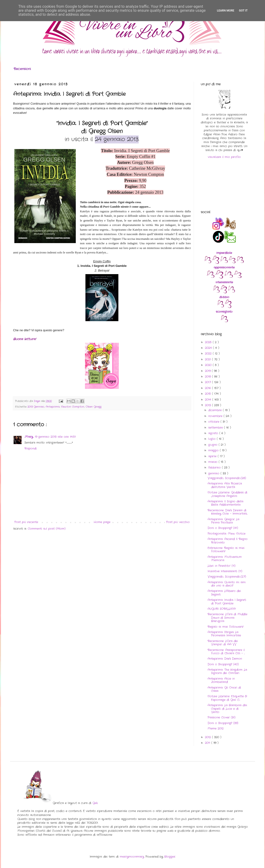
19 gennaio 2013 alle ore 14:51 (55, 437)
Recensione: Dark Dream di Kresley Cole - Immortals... (228, 512)
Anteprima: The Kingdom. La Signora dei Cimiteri (227, 671)
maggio (214, 450)
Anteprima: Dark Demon (225, 659)
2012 (209, 737)
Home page (102, 522)
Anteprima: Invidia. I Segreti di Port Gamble (227, 602)
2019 (208, 371)
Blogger (170, 857)
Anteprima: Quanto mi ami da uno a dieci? (227, 584)
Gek (95, 803)
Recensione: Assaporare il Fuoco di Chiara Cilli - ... (226, 652)
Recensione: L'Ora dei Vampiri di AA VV (223, 643)
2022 (209, 353)
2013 (209, 405)
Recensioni (22, 69)
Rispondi (31, 448)
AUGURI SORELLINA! (222, 609)
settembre (216, 428)
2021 (209, 359)
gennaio (214, 473)
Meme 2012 (216, 728)
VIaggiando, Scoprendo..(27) (227, 577)
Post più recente (26, 522)
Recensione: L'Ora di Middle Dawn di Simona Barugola (227, 618)
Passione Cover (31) (221, 717)
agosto (214, 433)
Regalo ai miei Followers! (226, 627)
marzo (213, 462)
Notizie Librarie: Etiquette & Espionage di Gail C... (227, 698)
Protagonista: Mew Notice (227, 534)
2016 (209, 388)
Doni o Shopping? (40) (223, 664)
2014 (209, 400)
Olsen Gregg (94, 407)
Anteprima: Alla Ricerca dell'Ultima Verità (225, 485)
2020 (209, 365)
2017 (209, 382)
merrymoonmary (132, 857)
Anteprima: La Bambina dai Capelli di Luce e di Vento (227, 709)
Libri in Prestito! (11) (221, 566)
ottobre (214, 422)
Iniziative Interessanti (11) (225, 571)
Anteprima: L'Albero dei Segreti (224, 593)
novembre (216, 416)
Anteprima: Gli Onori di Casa (224, 689)
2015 (209, 394)
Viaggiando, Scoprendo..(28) (227, 478)
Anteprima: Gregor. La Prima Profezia (223, 521)
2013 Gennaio (36, 407)
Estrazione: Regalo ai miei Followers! (226, 550)
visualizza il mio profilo (224, 157)
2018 (209, 377)
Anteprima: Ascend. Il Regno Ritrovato (228, 541)
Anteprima (53, 407)
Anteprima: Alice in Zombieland (221, 680)
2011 (208, 743)
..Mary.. (29, 437)
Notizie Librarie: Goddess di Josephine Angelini (227, 494)
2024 (209, 348)
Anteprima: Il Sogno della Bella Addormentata (225, 503)
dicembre (216, 410)
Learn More (226, 11)
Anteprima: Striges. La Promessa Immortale (224, 634)
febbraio (215, 468)
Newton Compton (73, 407)
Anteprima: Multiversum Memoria (225, 558)
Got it (243, 11)
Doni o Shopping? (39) (223, 723)
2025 (209, 342)
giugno (213, 445)
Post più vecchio (178, 522)
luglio (213, 439)
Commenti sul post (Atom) (47, 529)
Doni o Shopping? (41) (223, 528)
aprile (213, 456)
